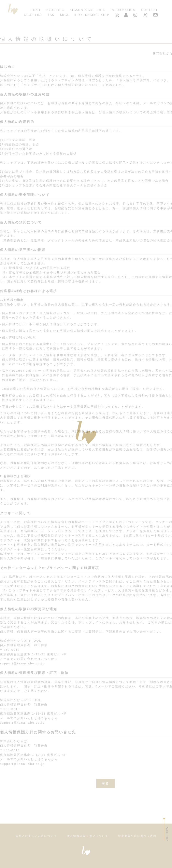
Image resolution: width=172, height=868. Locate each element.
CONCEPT (149, 10)
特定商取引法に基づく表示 (137, 836)
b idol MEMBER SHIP (92, 15)
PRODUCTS (55, 10)
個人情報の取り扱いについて (88, 836)
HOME (36, 10)
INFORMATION (123, 10)
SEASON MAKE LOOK (88, 10)
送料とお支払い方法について (36, 836)
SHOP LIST (33, 15)
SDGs (65, 15)
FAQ (51, 15)
